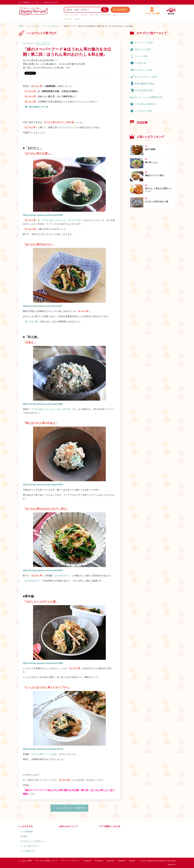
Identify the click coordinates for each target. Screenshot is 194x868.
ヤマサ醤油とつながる (110, 826)
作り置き (68, 19)
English (88, 861)
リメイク (124, 15)
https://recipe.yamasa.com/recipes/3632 (43, 485)
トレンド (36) (141, 56)
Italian (132, 861)
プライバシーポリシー (71, 861)
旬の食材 (24, 836)
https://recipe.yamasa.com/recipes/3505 (43, 570)
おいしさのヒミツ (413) (146, 77)
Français (99, 861)
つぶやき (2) (140, 63)
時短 (115, 15)
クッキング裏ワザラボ (29, 846)
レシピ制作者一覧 (27, 851)
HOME (21, 26)
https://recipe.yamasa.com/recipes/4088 (43, 404)
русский (110, 861)
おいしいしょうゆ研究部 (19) (148, 97)
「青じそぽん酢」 (31, 321)
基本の (78, 19)
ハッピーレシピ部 (32, 26)
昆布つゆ (94, 15)
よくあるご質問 (25, 861)
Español (122, 861)
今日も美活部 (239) (144, 90)
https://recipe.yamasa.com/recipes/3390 (43, 663)
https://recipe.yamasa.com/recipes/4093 (43, 215)
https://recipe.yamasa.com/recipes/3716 (43, 749)
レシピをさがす (26, 826)
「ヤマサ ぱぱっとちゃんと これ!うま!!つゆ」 (61, 220)
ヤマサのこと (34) (143, 70)
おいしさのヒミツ (43, 44)
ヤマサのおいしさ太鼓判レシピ (33, 841)
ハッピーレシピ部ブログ (51, 26)
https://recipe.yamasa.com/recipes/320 (42, 306)
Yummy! (84, 15)
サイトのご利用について (46, 861)
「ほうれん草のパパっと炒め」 (44, 754)
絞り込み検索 (119, 10)
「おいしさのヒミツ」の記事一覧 (69, 808)
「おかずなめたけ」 (62, 576)
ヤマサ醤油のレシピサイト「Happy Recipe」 (39, 2)
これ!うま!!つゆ (71, 15)
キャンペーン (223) (144, 43)
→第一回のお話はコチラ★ (36, 107)
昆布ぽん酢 (106, 15)
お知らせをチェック (68, 826)
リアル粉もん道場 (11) (145, 104)
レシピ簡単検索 (26, 832)
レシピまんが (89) (143, 111)
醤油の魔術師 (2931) (144, 84)
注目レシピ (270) (143, 49)
